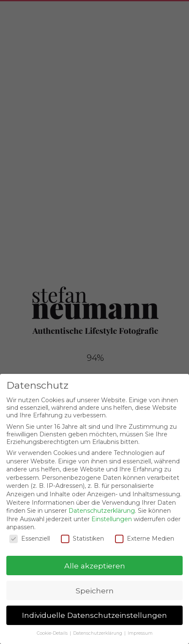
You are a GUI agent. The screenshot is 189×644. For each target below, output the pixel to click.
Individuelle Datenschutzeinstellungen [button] (94, 615)
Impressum (140, 633)
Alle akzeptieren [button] (95, 566)
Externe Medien (145, 538)
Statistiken (82, 538)
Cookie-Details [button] (53, 633)
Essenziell (30, 538)
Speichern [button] (95, 591)
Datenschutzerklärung (102, 511)
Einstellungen (112, 519)
